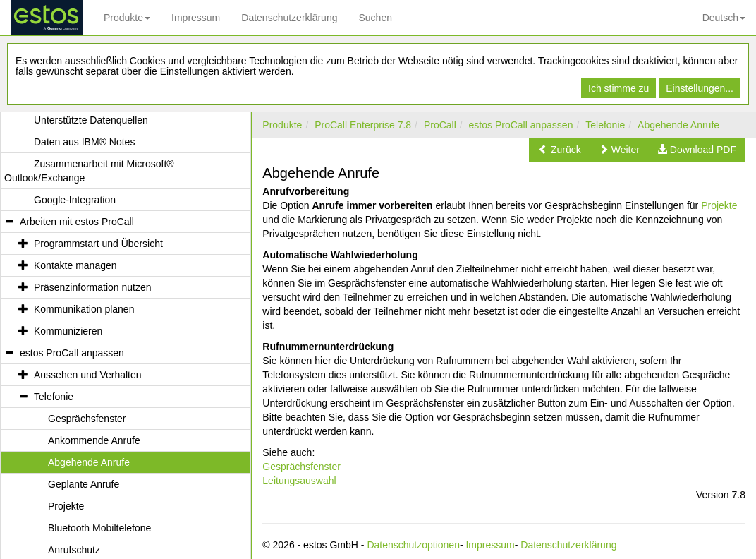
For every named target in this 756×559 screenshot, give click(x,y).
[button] (560, 150)
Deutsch (724, 18)
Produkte (127, 18)
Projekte (719, 205)
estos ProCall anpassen (521, 125)
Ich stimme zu (618, 88)
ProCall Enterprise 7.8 (363, 125)
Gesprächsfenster (301, 467)
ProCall (440, 125)
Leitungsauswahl (299, 481)
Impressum (196, 18)
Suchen (375, 18)
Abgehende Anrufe (678, 125)
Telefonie (605, 125)
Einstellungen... (700, 88)
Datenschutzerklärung (289, 18)
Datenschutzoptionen (413, 545)
